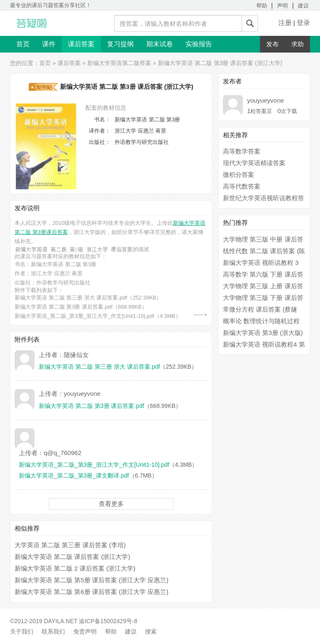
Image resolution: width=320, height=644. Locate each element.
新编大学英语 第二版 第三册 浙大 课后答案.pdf (71, 298)
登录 (303, 23)
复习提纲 (120, 44)
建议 (303, 6)
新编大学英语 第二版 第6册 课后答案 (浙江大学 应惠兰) (91, 592)
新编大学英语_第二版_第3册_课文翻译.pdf (74, 475)
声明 (282, 6)
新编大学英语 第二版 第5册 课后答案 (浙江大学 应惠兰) (91, 580)
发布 (272, 44)
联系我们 (53, 631)
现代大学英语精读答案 (254, 163)
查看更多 (111, 504)
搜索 (151, 631)
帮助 (262, 6)
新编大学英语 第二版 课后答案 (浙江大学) (72, 557)
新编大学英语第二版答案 (119, 63)
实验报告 (199, 44)
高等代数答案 (242, 186)
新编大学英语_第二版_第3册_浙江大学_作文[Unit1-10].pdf (84, 316)
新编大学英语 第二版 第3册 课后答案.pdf (64, 307)
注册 (285, 23)
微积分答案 (239, 175)
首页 (23, 44)
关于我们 (22, 631)
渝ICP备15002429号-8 (108, 621)
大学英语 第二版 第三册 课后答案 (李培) (70, 545)
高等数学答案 (242, 151)
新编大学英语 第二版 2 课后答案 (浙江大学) (75, 568)
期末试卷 (160, 44)
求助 (297, 44)
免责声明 (85, 631)
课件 (49, 44)
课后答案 (81, 44)
